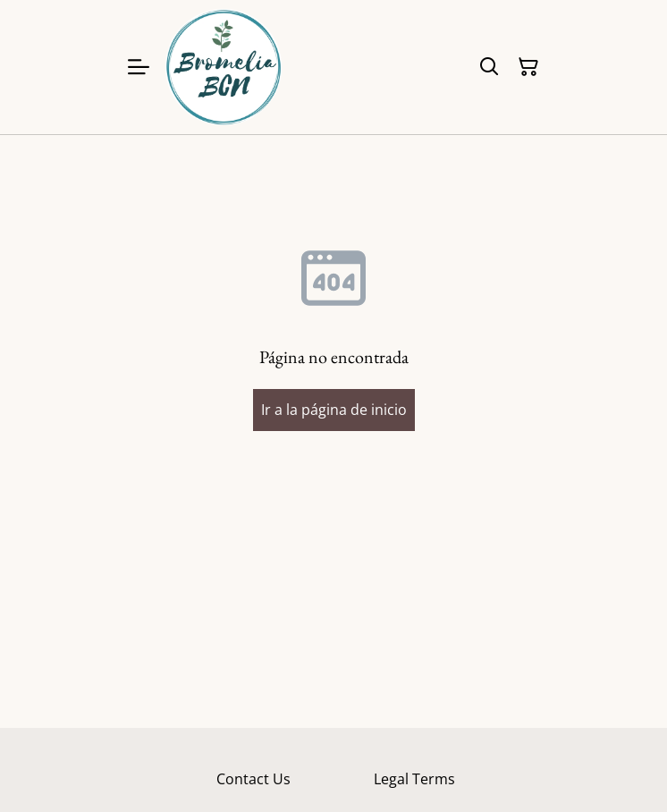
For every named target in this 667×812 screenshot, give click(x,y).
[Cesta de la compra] (528, 67)
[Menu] (139, 67)
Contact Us (253, 779)
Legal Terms (414, 779)
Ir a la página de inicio (334, 410)
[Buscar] (489, 67)
